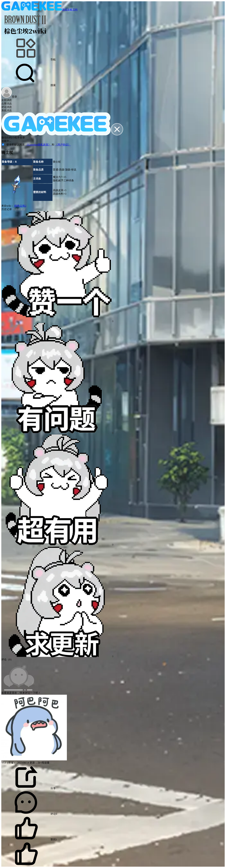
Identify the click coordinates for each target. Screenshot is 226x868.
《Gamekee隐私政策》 (39, 145)
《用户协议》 (63, 145)
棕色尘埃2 (20, 206)
